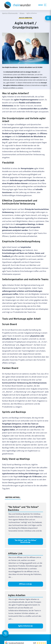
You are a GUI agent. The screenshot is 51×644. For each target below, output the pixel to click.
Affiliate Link (25, 584)
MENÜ (42, 5)
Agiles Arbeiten (26, 626)
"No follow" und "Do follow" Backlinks (26, 541)
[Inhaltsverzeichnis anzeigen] (48, 18)
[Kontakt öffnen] (5, 633)
